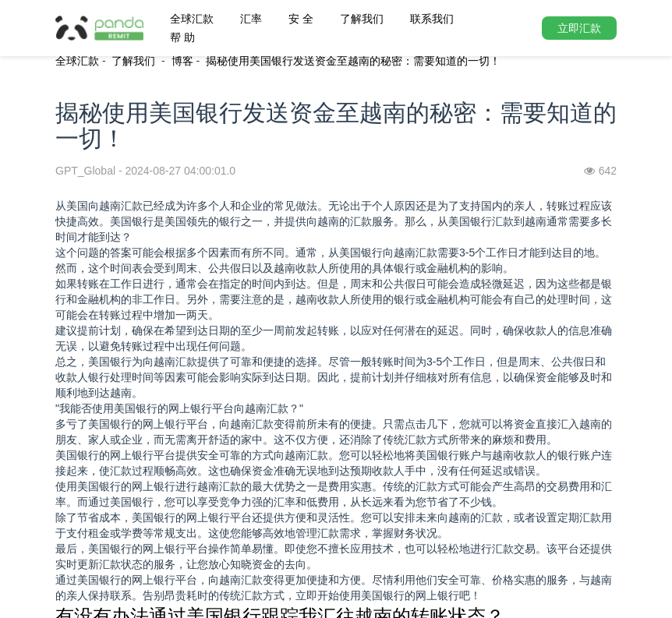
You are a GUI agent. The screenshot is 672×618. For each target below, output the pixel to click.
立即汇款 (579, 28)
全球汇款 (192, 19)
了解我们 (362, 19)
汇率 (251, 19)
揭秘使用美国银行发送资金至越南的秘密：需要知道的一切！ (353, 61)
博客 (182, 61)
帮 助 (182, 37)
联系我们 (432, 19)
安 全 (301, 19)
